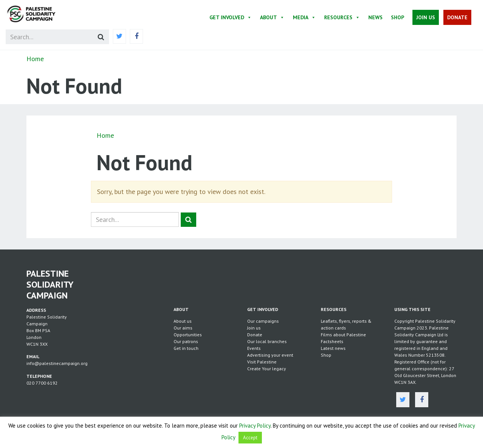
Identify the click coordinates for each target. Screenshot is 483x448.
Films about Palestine (343, 335)
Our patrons (186, 341)
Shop (398, 17)
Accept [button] (250, 438)
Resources (342, 17)
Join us (254, 328)
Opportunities (188, 335)
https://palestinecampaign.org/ (40, 14)
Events (254, 348)
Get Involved (231, 17)
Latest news (333, 348)
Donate (457, 17)
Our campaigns (263, 321)
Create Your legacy (267, 369)
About (272, 17)
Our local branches (267, 341)
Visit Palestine (262, 362)
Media (304, 17)
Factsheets (332, 341)
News (375, 17)
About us (183, 321)
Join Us (426, 17)
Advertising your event (270, 355)
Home (35, 59)
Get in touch (186, 348)
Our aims (183, 328)
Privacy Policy (255, 426)
